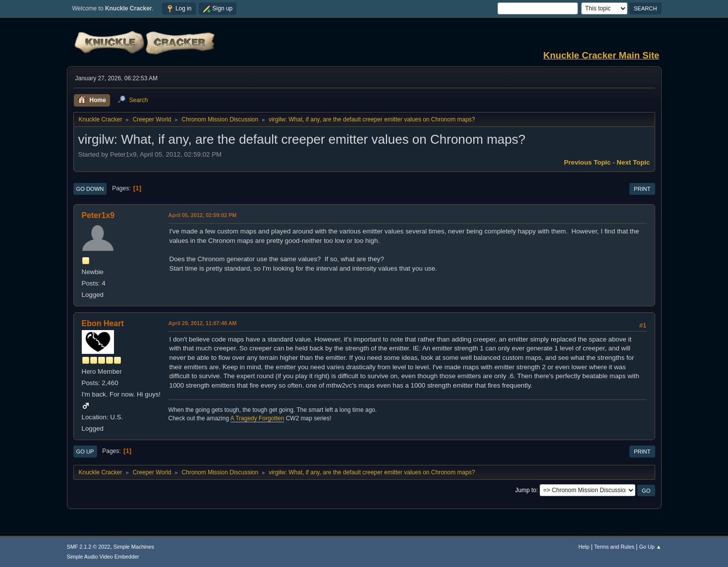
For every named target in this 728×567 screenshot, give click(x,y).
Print (642, 189)
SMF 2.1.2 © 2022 (89, 547)
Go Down (90, 189)
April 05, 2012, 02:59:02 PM (203, 215)
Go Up (85, 452)
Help (584, 547)
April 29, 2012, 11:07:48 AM (203, 323)
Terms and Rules (614, 547)
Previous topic (588, 162)
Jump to (526, 490)
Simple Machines (134, 547)
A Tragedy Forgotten (257, 418)
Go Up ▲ (650, 547)
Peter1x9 (98, 215)
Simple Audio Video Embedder (103, 557)
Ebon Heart (103, 323)
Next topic (633, 162)
